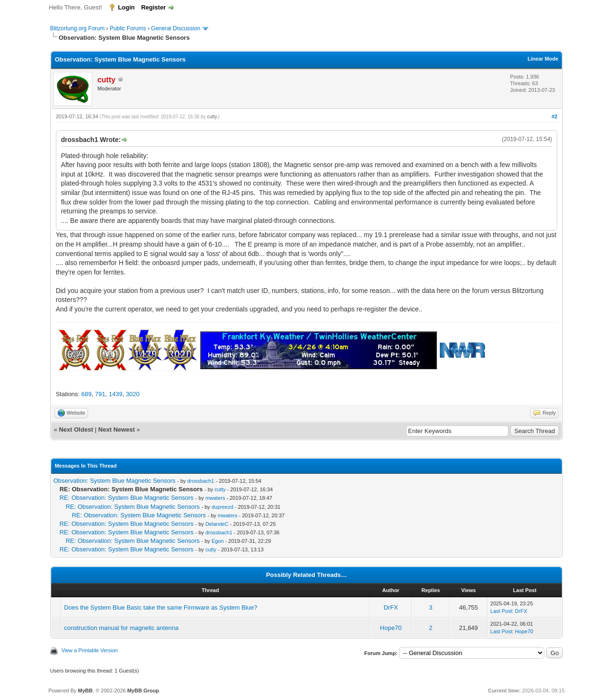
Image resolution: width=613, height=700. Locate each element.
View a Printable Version (90, 650)
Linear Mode (543, 59)
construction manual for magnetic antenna (121, 628)
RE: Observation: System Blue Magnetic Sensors (127, 498)
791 (100, 394)
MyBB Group (143, 691)
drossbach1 (201, 481)
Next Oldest (76, 430)
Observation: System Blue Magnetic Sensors (115, 481)
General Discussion (176, 28)
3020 (133, 394)
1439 (116, 394)
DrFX (391, 607)
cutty (212, 117)
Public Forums (128, 28)
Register (153, 7)
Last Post (501, 611)
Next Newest (117, 430)
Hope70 (391, 628)
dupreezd (222, 507)
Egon (218, 541)
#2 (554, 116)
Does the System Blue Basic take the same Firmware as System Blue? (160, 607)
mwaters (215, 498)
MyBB (85, 691)
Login (126, 7)
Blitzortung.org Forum (77, 28)
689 (87, 394)
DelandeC (217, 524)
